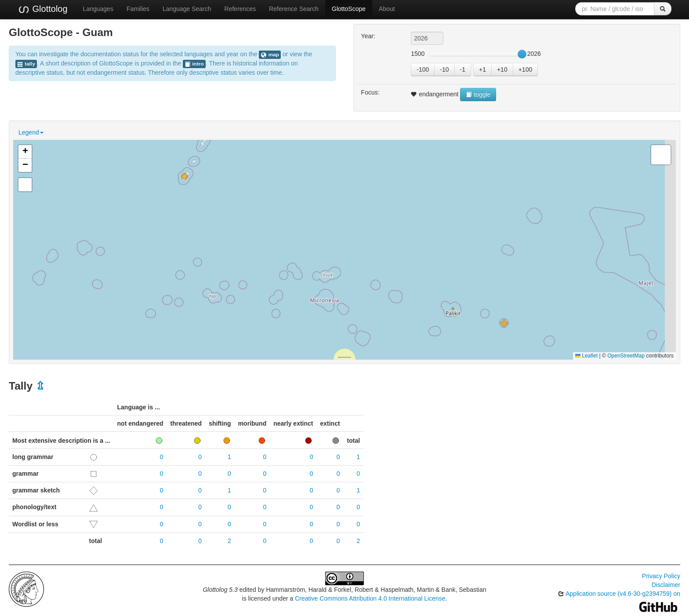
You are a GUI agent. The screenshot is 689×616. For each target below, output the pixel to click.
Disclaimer (666, 585)
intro (194, 64)
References (240, 9)
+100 (526, 69)
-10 (444, 69)
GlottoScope (349, 9)
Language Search (187, 9)
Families (138, 9)
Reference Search (294, 9)
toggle (478, 95)
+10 (502, 69)
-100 (423, 69)
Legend (31, 132)
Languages (98, 9)
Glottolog (43, 9)
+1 (482, 69)
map (270, 55)
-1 (463, 69)
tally (26, 64)
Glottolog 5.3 (220, 590)
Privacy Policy (661, 576)
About (387, 9)
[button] (185, 176)
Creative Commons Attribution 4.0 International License (370, 598)
